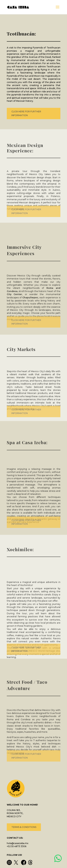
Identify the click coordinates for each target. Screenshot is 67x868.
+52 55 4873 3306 (17, 846)
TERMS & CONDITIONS (24, 827)
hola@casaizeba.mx (18, 843)
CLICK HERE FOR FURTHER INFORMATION (26, 114)
